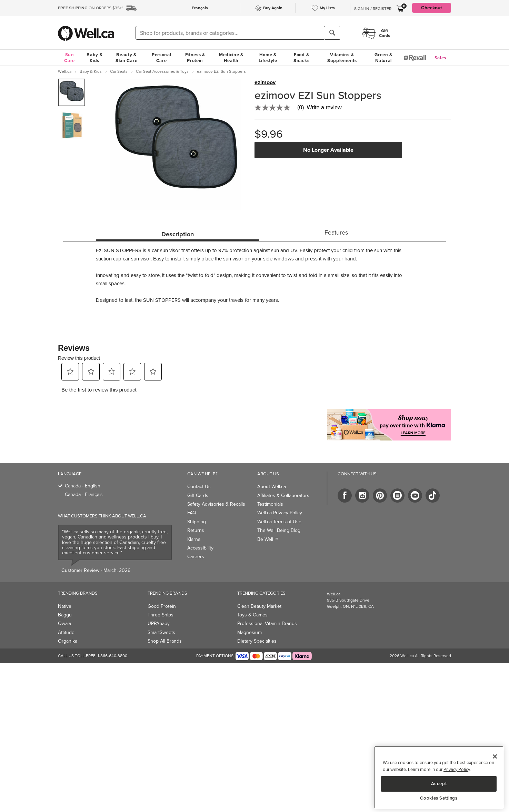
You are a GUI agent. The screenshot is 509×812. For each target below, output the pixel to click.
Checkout (432, 8)
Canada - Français (84, 494)
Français (200, 8)
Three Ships (161, 615)
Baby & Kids (94, 58)
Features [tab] (336, 232)
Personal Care (162, 58)
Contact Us (199, 487)
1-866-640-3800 (112, 656)
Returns (196, 530)
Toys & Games (252, 615)
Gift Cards (198, 496)
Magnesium (249, 632)
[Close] (495, 756)
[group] (72, 92)
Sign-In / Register (373, 9)
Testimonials (270, 504)
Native (65, 606)
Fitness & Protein (195, 58)
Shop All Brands (165, 641)
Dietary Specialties (257, 641)
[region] (439, 777)
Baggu (65, 615)
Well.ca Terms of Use (279, 522)
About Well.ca (272, 487)
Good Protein (162, 606)
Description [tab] (178, 234)
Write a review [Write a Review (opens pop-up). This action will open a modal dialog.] (324, 108)
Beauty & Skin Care (126, 58)
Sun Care (69, 58)
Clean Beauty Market (259, 606)
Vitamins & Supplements (342, 58)
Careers (196, 557)
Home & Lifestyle (268, 58)
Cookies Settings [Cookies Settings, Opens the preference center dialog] (439, 798)
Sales (441, 58)
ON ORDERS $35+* (91, 8)
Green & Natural (383, 58)
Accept (439, 784)
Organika (68, 641)
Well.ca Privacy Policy (280, 513)
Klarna (194, 539)
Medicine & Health (231, 58)
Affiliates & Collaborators (283, 496)
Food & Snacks (301, 58)
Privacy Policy (457, 769)
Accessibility (200, 548)
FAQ (192, 513)
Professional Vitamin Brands (267, 623)
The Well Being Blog (279, 530)
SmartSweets (161, 632)
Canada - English (83, 486)
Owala (64, 623)
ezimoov (265, 82)
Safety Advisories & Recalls (216, 504)
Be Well (268, 539)
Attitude (66, 632)
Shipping (197, 522)
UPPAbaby (159, 623)
